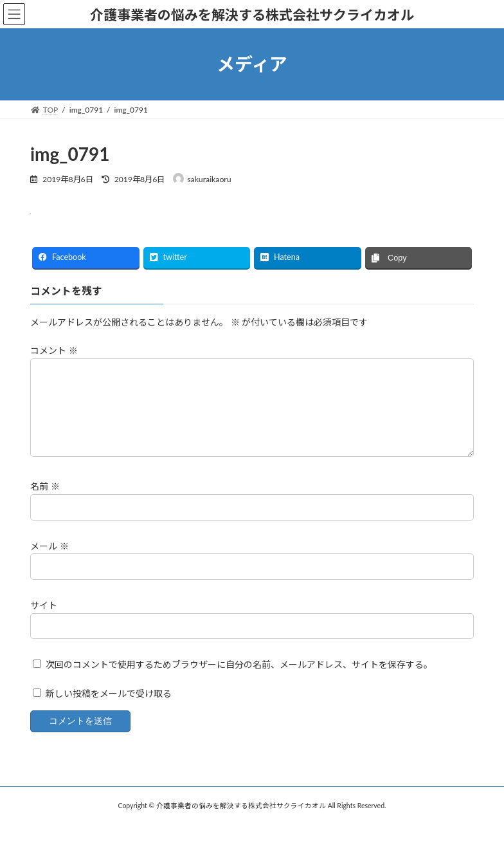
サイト (44, 621)
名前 (45, 502)
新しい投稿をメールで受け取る (109, 709)
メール (50, 561)
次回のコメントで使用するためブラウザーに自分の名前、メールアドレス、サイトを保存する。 (239, 680)
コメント (54, 351)
